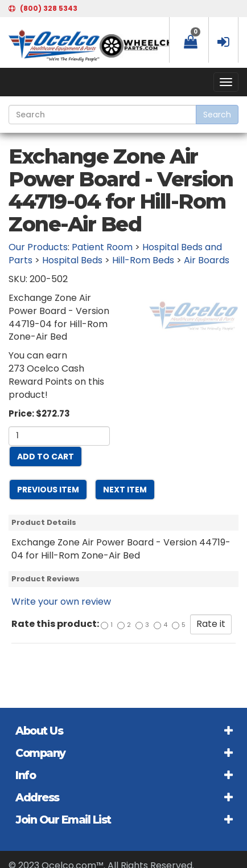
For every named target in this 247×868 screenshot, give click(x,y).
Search (217, 115)
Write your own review (61, 602)
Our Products (38, 247)
